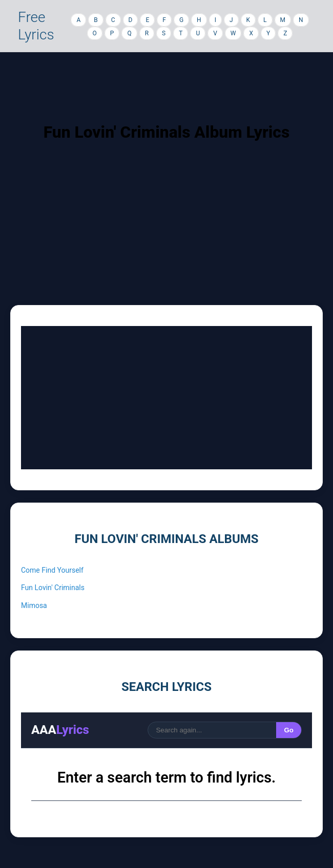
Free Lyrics (36, 26)
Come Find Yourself (52, 570)
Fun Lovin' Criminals (53, 588)
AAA (60, 730)
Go (289, 730)
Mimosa (34, 605)
